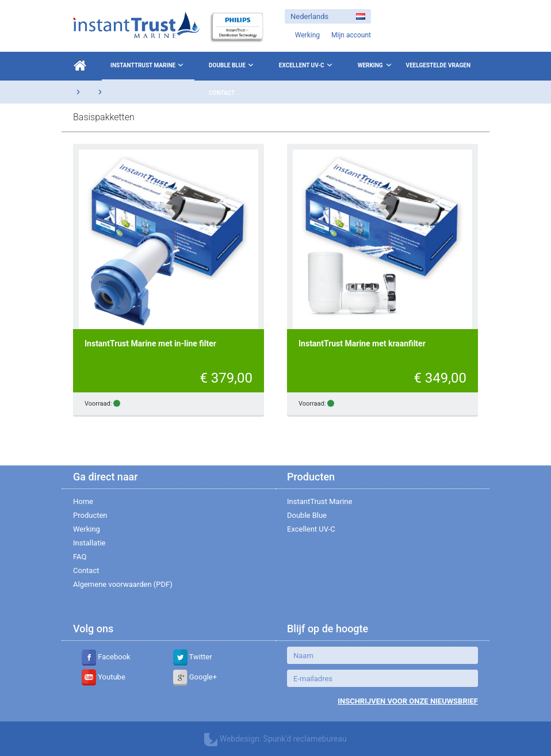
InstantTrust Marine (148, 65)
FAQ (80, 557)
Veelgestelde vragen (438, 65)
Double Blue (232, 65)
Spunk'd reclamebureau (305, 739)
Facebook (106, 657)
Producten (90, 515)
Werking (370, 65)
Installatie (89, 543)
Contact (222, 93)
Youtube (104, 677)
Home (83, 501)
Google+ (195, 677)
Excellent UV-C (307, 65)
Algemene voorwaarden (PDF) (123, 584)
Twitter (193, 657)
